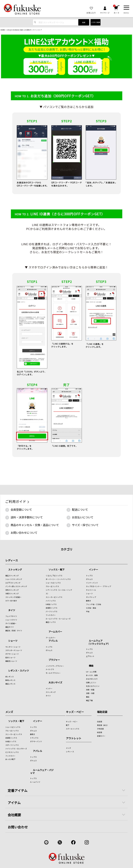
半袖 (88, 611)
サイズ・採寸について (85, 525)
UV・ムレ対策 (91, 672)
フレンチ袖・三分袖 (94, 604)
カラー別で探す (11, 601)
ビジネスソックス (12, 752)
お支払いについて (83, 517)
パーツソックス (52, 611)
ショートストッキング (14, 579)
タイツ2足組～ (11, 623)
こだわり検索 (95, 22)
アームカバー (55, 632)
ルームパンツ (35, 782)
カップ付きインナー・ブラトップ (99, 586)
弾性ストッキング (12, 590)
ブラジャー (54, 660)
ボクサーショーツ (12, 654)
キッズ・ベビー (75, 712)
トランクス (34, 738)
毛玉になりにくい (93, 686)
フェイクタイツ (11, 616)
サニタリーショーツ (13, 647)
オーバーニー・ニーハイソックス (58, 579)
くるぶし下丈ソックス (54, 576)
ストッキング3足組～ (13, 597)
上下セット (90, 656)
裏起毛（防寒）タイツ (14, 631)
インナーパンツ (92, 583)
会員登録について (21, 509)
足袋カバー (101, 736)
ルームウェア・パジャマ (42, 771)
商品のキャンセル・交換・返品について (35, 525)
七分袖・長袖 (91, 608)
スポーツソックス (12, 745)
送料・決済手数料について (27, 517)
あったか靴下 (10, 759)
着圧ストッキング (12, 576)
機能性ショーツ (11, 661)
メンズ (9, 712)
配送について (80, 509)
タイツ (12, 610)
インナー (93, 570)
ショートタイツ (11, 620)
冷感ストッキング (12, 594)
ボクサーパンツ (36, 741)
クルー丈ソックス (52, 586)
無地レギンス (10, 680)
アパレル (53, 641)
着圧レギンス (10, 684)
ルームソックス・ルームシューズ (58, 619)
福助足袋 (102, 712)
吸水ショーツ (10, 657)
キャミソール (91, 590)
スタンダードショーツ (14, 650)
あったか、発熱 (92, 675)
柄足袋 (100, 732)
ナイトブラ (50, 669)
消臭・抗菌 (90, 690)
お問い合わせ (18, 827)
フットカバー (51, 615)
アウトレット (74, 738)
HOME (3, 30)
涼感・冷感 (90, 693)
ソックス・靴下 (57, 570)
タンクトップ (91, 597)
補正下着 (89, 700)
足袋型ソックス (52, 608)
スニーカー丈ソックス (54, 597)
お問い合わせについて (24, 533)
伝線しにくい (91, 682)
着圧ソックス (51, 622)
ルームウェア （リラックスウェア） (98, 642)
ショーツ (89, 594)
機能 (91, 666)
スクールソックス (73, 729)
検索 (84, 22)
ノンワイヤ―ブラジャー (55, 666)
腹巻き (89, 601)
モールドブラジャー (53, 673)
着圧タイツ (10, 627)
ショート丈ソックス (53, 583)
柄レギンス (10, 677)
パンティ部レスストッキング (16, 586)
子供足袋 (100, 729)
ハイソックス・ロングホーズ (16, 749)
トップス (89, 576)
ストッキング (15, 570)
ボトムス (89, 579)
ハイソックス (51, 601)
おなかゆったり (92, 679)
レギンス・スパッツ (19, 671)
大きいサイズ (55, 683)
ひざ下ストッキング (13, 583)
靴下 (68, 725)
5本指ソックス (51, 604)
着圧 (88, 697)
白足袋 (100, 722)
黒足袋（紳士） (103, 725)
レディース (12, 560)
